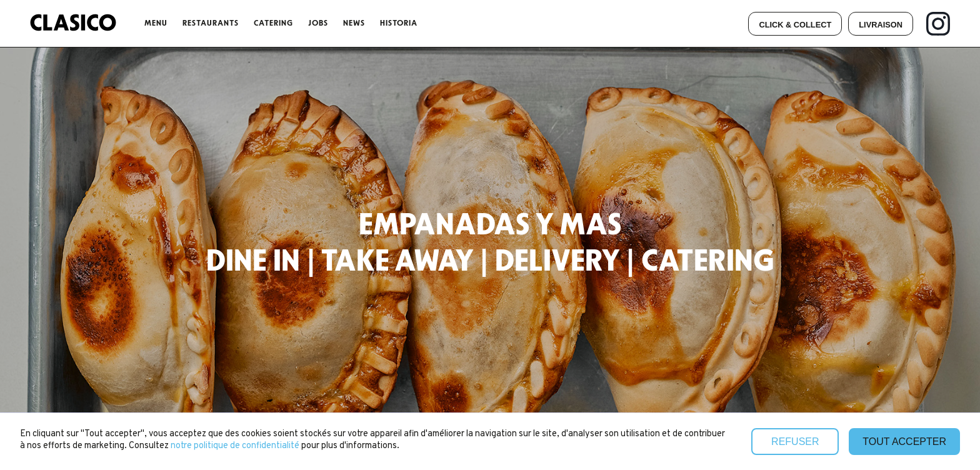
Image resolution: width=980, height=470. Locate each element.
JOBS (318, 23)
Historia (399, 23)
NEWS (354, 23)
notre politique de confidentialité (236, 446)
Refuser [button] (795, 442)
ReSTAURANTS (211, 23)
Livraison (881, 25)
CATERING (273, 23)
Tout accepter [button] (904, 442)
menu (156, 23)
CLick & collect (795, 25)
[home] (73, 24)
